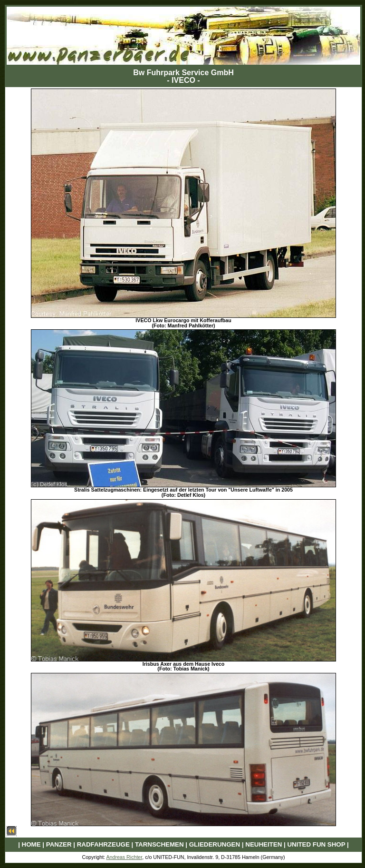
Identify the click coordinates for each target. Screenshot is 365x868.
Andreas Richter (124, 857)
